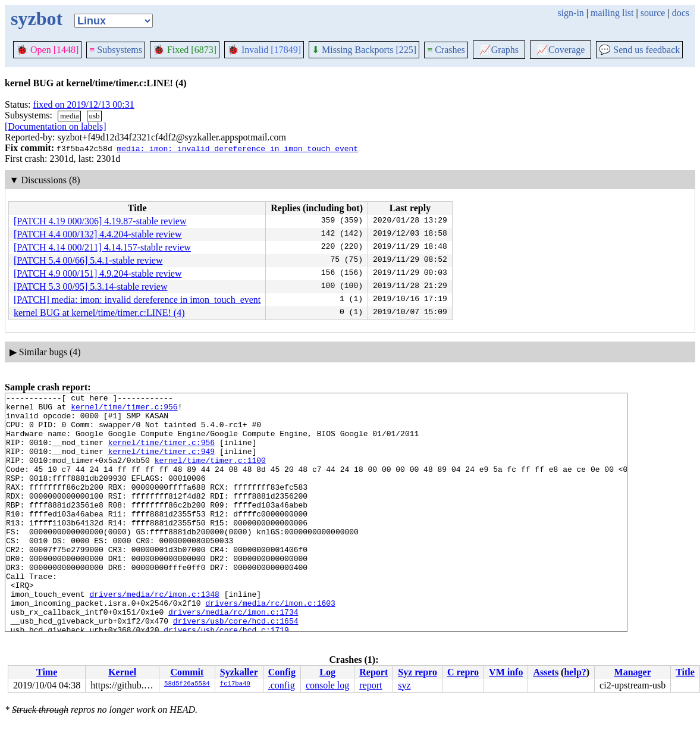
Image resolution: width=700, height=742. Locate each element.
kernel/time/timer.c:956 (124, 410)
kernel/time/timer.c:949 (161, 464)
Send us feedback (639, 50)
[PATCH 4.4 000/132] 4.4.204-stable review (98, 234)
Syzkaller (239, 672)
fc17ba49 (235, 684)
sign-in (570, 13)
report (371, 685)
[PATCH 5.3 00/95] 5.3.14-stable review (91, 287)
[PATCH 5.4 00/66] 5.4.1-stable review (88, 260)
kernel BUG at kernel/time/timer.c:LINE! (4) (99, 313)
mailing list (612, 13)
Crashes (446, 50)
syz (404, 685)
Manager (633, 672)
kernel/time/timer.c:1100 (210, 474)
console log (327, 685)
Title (685, 672)
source (653, 13)
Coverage (561, 50)
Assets (546, 672)
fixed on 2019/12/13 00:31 (84, 104)
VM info (506, 672)
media (70, 116)
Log (327, 672)
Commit (187, 672)
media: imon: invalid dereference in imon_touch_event (237, 148)
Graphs (499, 50)
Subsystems (116, 50)
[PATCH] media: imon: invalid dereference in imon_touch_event (137, 300)
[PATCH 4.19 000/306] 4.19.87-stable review (100, 221)
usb (94, 116)
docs (681, 13)
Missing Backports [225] (364, 50)
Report (373, 672)
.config (282, 685)
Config (282, 672)
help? (575, 672)
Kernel (122, 672)
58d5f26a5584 (187, 684)
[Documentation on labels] (56, 126)
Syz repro (418, 672)
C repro (463, 672)
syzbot (37, 18)
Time (47, 672)
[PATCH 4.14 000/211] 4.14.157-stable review (102, 247)
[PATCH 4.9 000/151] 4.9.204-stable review (98, 273)
